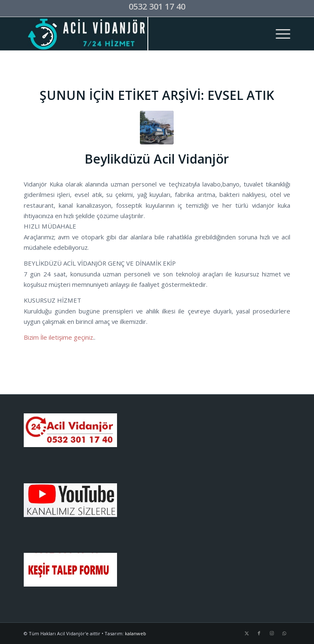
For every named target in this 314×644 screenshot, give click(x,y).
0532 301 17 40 (157, 6)
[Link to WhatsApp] (284, 633)
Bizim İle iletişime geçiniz (58, 337)
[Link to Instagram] (272, 633)
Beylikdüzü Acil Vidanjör (157, 159)
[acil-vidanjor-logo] (131, 34)
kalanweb (136, 633)
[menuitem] (279, 34)
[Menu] (279, 34)
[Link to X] (247, 633)
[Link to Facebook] (259, 633)
